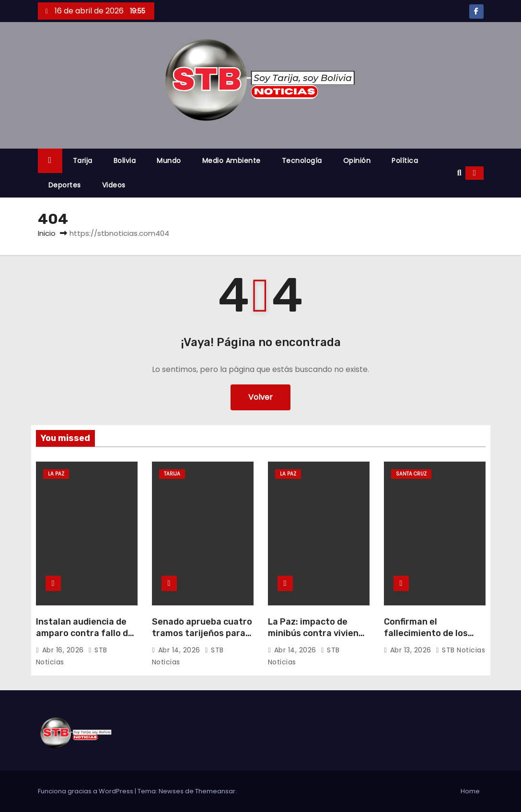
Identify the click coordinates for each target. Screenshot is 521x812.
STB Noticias (460, 650)
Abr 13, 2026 (412, 650)
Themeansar (215, 791)
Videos (114, 185)
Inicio (47, 233)
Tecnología (302, 161)
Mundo (169, 161)
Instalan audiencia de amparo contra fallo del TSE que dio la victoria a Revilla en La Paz (87, 639)
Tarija (83, 161)
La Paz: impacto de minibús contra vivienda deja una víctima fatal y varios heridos (318, 639)
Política (405, 161)
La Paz (56, 474)
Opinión (357, 161)
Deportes (65, 185)
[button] (459, 173)
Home (470, 791)
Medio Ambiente (232, 161)
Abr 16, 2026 (64, 650)
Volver (260, 397)
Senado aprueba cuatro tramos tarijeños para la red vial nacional (202, 633)
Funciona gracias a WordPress (86, 791)
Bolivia (125, 161)
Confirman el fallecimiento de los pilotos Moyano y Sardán (426, 639)
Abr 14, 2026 (180, 650)
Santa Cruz (411, 474)
